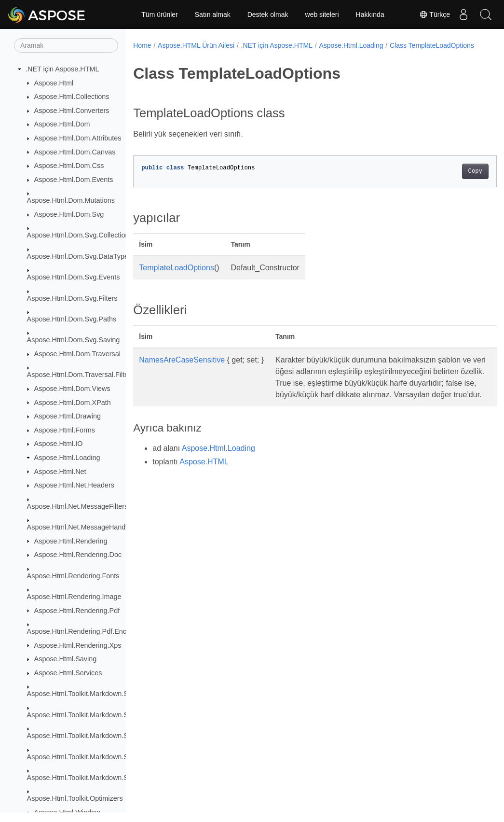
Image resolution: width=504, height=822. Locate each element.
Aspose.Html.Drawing (68, 416)
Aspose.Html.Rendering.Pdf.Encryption (87, 631)
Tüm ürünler (159, 14)
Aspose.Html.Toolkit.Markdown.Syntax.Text (93, 778)
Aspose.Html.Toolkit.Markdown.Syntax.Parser (97, 736)
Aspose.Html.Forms (65, 430)
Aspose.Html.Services (68, 673)
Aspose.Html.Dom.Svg (69, 214)
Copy (450, 181)
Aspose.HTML (204, 483)
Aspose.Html (54, 83)
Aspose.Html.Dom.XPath (73, 403)
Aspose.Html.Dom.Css (69, 166)
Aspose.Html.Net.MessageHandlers (82, 527)
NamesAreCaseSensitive (182, 370)
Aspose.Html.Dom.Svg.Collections (80, 235)
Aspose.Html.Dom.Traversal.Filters (81, 375)
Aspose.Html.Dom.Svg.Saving (74, 340)
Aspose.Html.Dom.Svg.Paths (72, 319)
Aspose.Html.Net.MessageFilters (78, 506)
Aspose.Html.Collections (72, 97)
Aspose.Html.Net (60, 472)
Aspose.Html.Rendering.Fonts (73, 576)
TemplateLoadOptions (177, 278)
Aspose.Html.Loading (67, 458)
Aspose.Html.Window (67, 812)
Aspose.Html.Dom (62, 124)
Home (142, 45)
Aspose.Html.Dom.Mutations (71, 200)
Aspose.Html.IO (59, 444)
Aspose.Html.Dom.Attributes (78, 138)
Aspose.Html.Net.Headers (74, 485)
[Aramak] (66, 45)
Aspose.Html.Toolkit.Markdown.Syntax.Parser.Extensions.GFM (124, 757)
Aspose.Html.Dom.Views (72, 389)
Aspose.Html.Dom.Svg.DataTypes (80, 256)
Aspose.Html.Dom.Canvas (75, 152)
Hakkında (370, 14)
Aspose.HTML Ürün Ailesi (196, 45)
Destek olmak (268, 14)
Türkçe (431, 14)
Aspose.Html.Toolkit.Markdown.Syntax (86, 694)
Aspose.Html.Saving (66, 659)
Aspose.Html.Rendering (71, 541)
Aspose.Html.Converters (72, 111)
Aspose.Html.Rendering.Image (74, 597)
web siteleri (322, 14)
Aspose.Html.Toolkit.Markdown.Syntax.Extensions (104, 715)
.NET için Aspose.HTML (62, 69)
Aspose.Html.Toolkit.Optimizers (75, 798)
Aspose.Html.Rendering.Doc (78, 555)
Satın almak (213, 14)
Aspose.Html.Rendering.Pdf (77, 611)
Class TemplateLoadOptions (182, 56)
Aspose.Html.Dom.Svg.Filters (72, 298)
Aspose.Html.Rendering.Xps (78, 645)
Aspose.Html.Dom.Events (74, 180)
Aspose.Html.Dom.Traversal (77, 354)
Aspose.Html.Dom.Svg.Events (74, 277)
